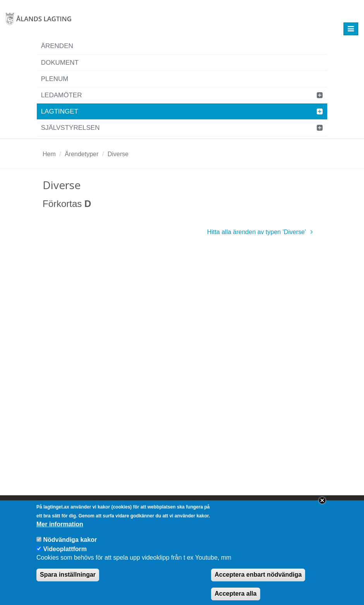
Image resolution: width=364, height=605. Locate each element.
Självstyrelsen (70, 128)
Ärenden (57, 46)
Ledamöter (62, 95)
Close (322, 508)
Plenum (55, 79)
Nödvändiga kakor (70, 547)
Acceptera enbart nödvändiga (258, 582)
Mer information (60, 532)
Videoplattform (65, 556)
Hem (49, 154)
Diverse (118, 154)
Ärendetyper (82, 154)
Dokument (60, 63)
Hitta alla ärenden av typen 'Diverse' (261, 232)
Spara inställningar (68, 582)
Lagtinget (60, 111)
